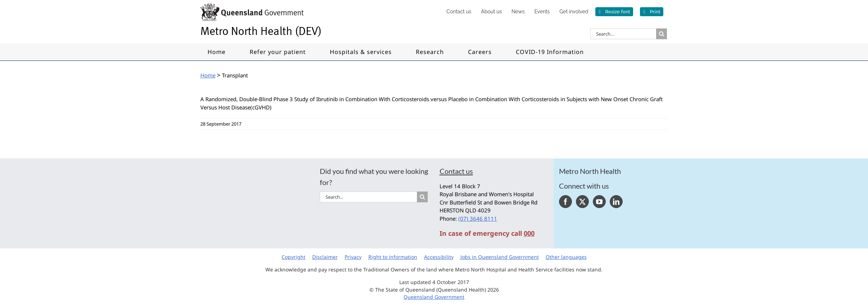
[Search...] (623, 34)
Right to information (393, 257)
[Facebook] (565, 202)
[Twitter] (582, 202)
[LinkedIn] (616, 202)
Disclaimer (325, 257)
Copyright (294, 257)
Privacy (353, 257)
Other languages (566, 257)
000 (529, 233)
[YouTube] (599, 202)
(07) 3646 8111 (478, 219)
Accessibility (439, 257)
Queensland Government (434, 297)
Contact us (456, 171)
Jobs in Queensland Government (500, 257)
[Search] (662, 34)
